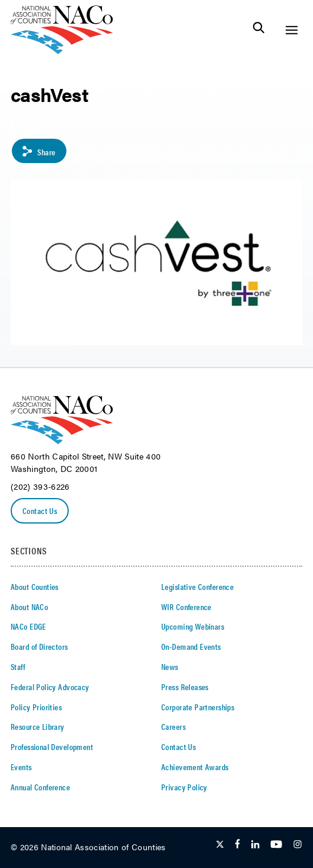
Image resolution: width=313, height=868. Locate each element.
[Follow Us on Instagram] (298, 845)
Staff (18, 666)
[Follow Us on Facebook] (237, 845)
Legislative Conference (197, 586)
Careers (173, 726)
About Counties (35, 586)
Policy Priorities (36, 707)
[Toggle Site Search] (259, 30)
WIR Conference (186, 607)
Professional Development (52, 746)
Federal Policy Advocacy (50, 687)
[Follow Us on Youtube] (276, 845)
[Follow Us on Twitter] (220, 845)
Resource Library (38, 726)
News (170, 666)
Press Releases (185, 687)
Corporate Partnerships (198, 707)
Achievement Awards (195, 767)
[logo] (62, 51)
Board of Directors (39, 646)
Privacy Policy (184, 787)
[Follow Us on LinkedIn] (255, 845)
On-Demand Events (191, 646)
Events (21, 767)
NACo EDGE (28, 626)
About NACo (29, 607)
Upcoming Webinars (193, 626)
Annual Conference (40, 787)
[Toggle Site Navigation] (291, 30)
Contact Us (40, 510)
